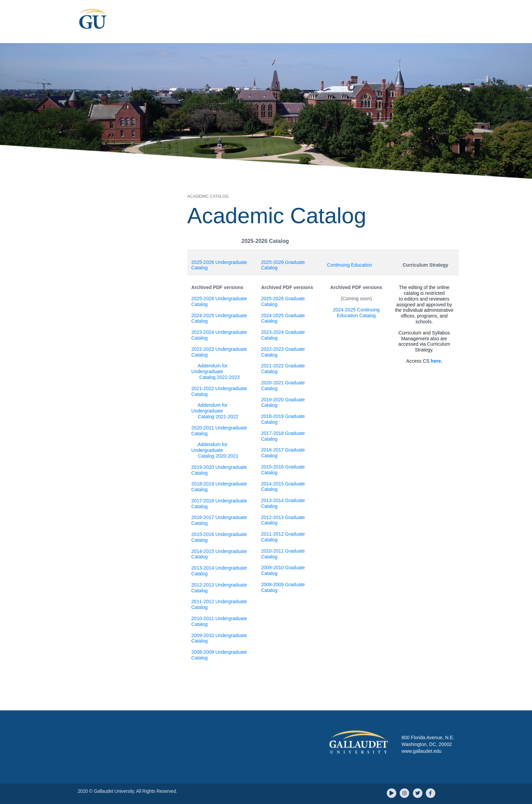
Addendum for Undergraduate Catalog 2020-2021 (215, 450)
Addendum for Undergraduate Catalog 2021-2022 (215, 411)
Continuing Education (350, 265)
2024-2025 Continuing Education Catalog (356, 313)
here (436, 361)
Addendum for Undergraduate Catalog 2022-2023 (215, 371)
